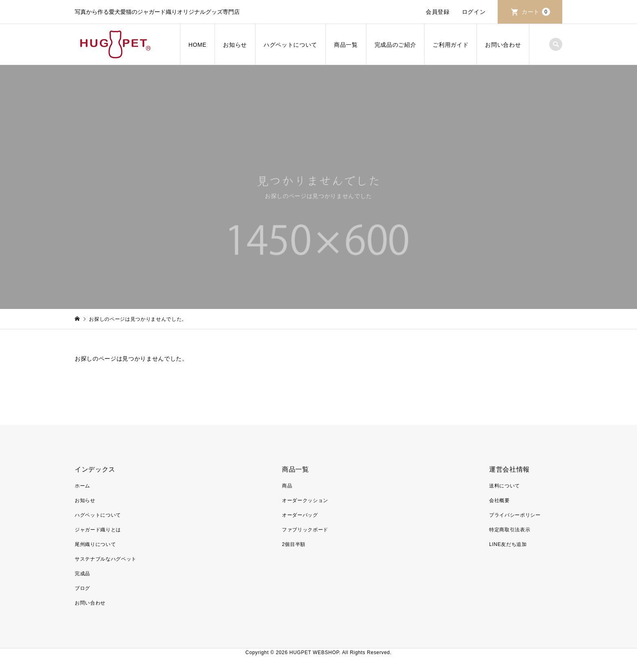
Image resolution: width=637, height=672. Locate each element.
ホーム (82, 486)
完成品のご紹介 (395, 45)
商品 (287, 486)
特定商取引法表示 (510, 530)
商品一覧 (346, 45)
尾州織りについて (95, 544)
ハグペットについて (290, 45)
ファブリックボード (305, 530)
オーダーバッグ (300, 515)
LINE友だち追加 (508, 544)
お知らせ (235, 45)
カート (536, 12)
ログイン (474, 12)
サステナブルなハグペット (106, 559)
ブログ (82, 588)
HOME (198, 45)
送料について (505, 486)
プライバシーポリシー (515, 515)
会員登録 (438, 12)
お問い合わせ (503, 45)
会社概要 (499, 500)
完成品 (82, 574)
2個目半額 (294, 544)
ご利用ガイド (451, 45)
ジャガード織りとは (98, 530)
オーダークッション (305, 500)
